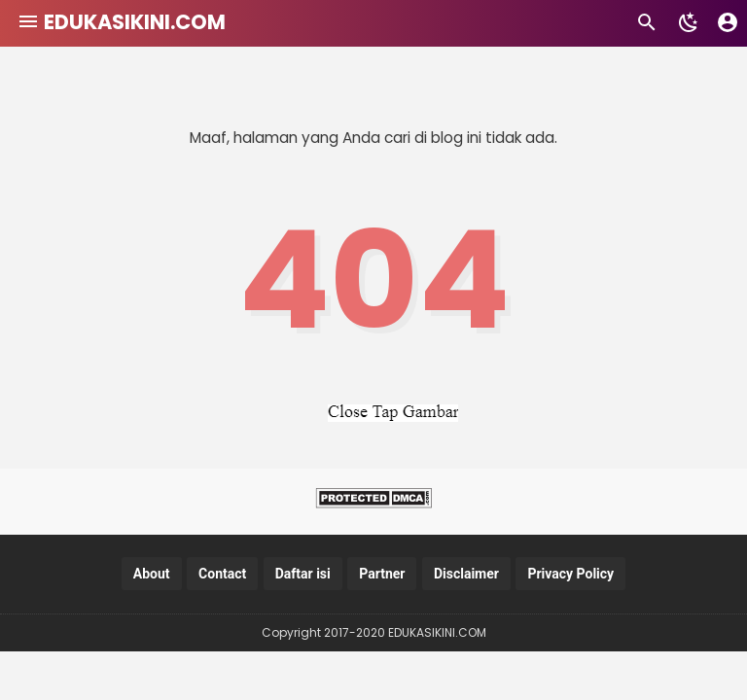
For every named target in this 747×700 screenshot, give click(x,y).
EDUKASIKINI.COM (135, 22)
